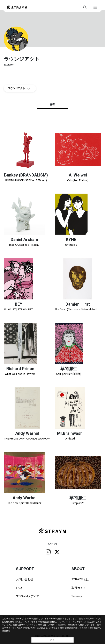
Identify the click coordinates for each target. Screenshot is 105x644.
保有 (52, 104)
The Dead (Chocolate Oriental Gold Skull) (78, 309)
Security (77, 596)
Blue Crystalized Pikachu (24, 245)
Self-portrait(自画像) (69, 374)
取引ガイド (79, 588)
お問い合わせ (25, 579)
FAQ (19, 588)
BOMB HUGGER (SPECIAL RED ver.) (26, 180)
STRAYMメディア (28, 596)
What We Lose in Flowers (20, 374)
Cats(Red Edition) (78, 180)
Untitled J (71, 245)
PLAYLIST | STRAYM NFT (19, 309)
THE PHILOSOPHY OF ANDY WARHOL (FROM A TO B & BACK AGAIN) (27, 438)
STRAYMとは (80, 579)
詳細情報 (6, 631)
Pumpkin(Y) (78, 503)
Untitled (70, 438)
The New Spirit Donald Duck (25, 503)
